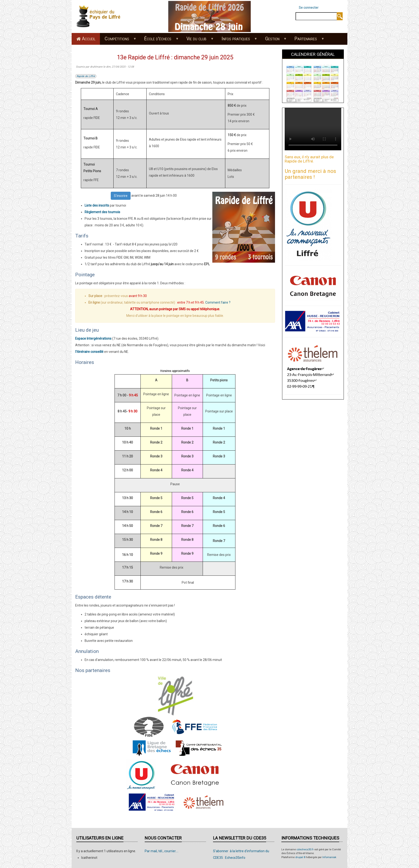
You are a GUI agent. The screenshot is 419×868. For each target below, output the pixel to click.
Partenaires (307, 40)
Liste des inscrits (97, 205)
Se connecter (309, 8)
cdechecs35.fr (305, 850)
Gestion (273, 40)
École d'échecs (159, 40)
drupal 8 (300, 857)
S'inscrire (121, 196)
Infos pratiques (237, 40)
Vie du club (198, 40)
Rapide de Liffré (86, 76)
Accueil (89, 39)
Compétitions (118, 40)
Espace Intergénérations (93, 338)
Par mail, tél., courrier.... (162, 851)
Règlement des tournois (102, 212)
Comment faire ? (218, 302)
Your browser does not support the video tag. (313, 129)
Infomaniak (329, 857)
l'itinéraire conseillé (89, 352)
